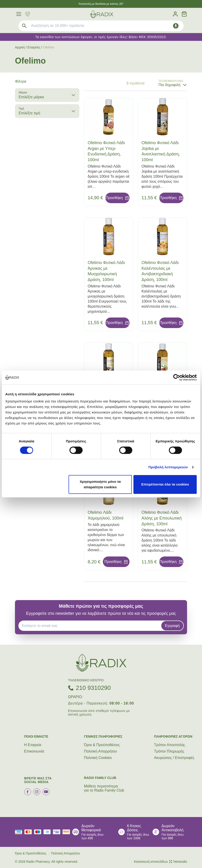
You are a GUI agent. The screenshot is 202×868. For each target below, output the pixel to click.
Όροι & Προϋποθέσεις (102, 745)
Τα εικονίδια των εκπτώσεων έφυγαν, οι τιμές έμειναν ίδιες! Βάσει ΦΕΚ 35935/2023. (101, 37)
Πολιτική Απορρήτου (100, 751)
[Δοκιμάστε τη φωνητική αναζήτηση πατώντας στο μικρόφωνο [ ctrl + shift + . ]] (176, 26)
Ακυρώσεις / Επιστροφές (174, 758)
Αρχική (20, 47)
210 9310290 (93, 688)
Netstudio (178, 862)
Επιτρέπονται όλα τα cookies (165, 484)
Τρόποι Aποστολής (170, 745)
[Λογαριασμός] (175, 14)
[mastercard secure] (67, 832)
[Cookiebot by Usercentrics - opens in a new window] (177, 377)
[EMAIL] (91, 626)
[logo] (102, 14)
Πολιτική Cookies (98, 758)
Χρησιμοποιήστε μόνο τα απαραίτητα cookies (100, 484)
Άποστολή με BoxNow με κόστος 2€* (101, 4)
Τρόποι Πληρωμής (169, 751)
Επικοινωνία (34, 751)
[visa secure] (58, 832)
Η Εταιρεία (33, 745)
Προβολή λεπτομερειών (168, 467)
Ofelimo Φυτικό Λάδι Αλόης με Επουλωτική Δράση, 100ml (162, 518)
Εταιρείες (34, 47)
